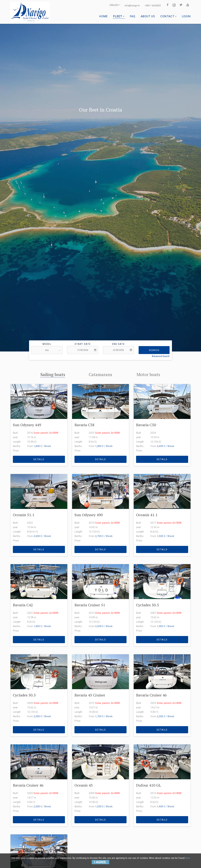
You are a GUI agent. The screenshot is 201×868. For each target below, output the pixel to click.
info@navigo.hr (129, 6)
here (187, 858)
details (39, 459)
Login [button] (186, 16)
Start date (83, 344)
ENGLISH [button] (112, 5)
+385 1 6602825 (150, 6)
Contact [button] (168, 16)
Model (47, 344)
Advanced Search (161, 356)
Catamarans (100, 374)
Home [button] (104, 16)
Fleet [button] (119, 16)
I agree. (100, 862)
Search (154, 350)
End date (118, 344)
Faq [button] (133, 16)
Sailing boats (53, 374)
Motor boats (148, 374)
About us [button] (148, 16)
